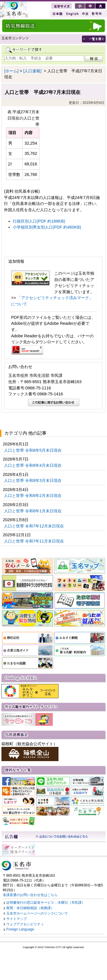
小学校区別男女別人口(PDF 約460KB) (47, 227)
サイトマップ (17, 919)
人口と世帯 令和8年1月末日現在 (33, 511)
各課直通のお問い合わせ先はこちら (30, 895)
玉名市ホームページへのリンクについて (37, 913)
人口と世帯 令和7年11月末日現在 (35, 541)
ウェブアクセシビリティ (25, 924)
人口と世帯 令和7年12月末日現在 (35, 526)
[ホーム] (11, 71)
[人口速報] (32, 71)
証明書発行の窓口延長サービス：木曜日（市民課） (46, 903)
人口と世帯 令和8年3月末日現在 (33, 480)
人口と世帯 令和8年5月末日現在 (33, 450)
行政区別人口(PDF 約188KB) (39, 221)
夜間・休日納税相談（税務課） (30, 908)
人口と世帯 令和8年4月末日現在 (33, 465)
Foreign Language (20, 929)
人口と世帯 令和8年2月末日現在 (33, 496)
